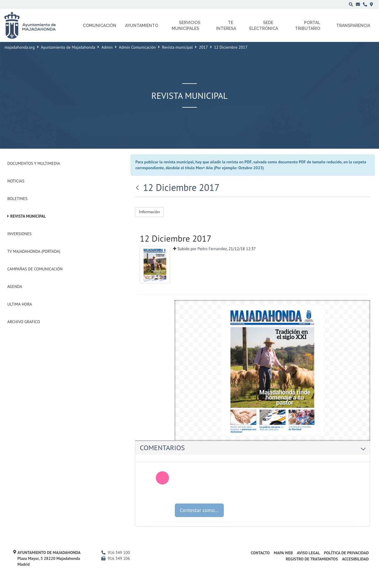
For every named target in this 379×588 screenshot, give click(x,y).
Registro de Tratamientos (312, 559)
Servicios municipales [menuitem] (186, 26)
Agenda (15, 287)
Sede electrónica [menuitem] (264, 26)
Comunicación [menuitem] (100, 26)
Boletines (17, 199)
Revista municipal (177, 47)
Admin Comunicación (137, 47)
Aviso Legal (309, 553)
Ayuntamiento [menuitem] (142, 26)
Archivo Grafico (24, 322)
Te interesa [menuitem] (226, 26)
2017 (203, 47)
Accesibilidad (355, 559)
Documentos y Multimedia (34, 163)
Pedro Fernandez (212, 249)
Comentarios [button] (253, 448)
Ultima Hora (20, 304)
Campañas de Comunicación (35, 269)
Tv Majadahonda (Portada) (34, 251)
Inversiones (19, 234)
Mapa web (283, 553)
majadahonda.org (20, 47)
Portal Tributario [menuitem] (308, 26)
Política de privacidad (346, 553)
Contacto (260, 553)
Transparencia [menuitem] (353, 26)
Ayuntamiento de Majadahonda (68, 47)
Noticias (16, 181)
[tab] (253, 448)
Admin (107, 47)
